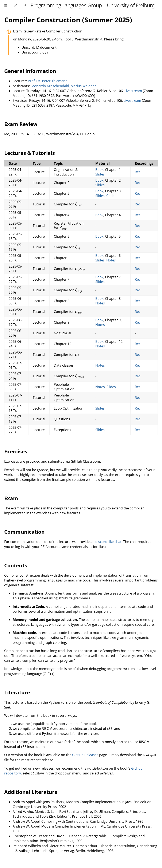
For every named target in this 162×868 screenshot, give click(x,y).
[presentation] (78, 204)
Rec (138, 172)
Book (99, 170)
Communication (24, 532)
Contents (16, 565)
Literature (17, 692)
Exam (11, 498)
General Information (30, 71)
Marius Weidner (83, 86)
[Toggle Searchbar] (25, 5)
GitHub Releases (85, 755)
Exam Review (21, 124)
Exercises (16, 451)
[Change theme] (16, 5)
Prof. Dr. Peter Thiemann (48, 81)
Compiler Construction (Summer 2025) (68, 20)
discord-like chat (108, 542)
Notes (111, 260)
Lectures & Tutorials (30, 153)
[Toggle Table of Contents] (6, 5)
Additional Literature (31, 792)
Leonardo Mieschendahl (50, 86)
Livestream (133, 91)
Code (110, 196)
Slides (100, 174)
